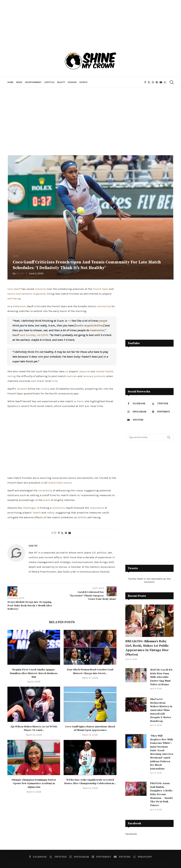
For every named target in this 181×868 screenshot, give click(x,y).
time (55, 381)
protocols (100, 376)
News (19, 82)
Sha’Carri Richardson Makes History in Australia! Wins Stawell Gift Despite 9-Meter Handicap (162, 707)
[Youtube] (161, 82)
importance (97, 508)
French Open (101, 289)
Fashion (72, 82)
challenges (29, 508)
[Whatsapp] (165, 82)
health (37, 513)
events (68, 483)
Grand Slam (56, 483)
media (79, 325)
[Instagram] (153, 82)
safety (51, 513)
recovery (88, 376)
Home (10, 82)
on (67, 371)
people (103, 321)
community (104, 306)
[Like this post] (55, 533)
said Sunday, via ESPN (34, 335)
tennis (11, 294)
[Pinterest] (157, 82)
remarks (22, 389)
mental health (105, 371)
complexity (45, 490)
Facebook (131, 822)
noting (12, 376)
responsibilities (94, 325)
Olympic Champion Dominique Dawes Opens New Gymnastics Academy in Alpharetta (34, 784)
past (34, 381)
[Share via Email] (70, 533)
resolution (59, 508)
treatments (97, 330)
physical (85, 371)
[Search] (171, 82)
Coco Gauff (14, 289)
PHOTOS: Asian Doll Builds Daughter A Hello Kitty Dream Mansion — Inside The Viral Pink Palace (161, 783)
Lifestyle (49, 82)
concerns (40, 289)
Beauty (61, 82)
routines (72, 376)
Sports (83, 82)
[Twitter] (149, 82)
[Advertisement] (90, 119)
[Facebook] (145, 82)
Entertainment (33, 82)
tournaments (24, 294)
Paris (80, 401)
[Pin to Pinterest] (66, 533)
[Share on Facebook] (59, 533)
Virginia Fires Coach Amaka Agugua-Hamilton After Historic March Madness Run (34, 673)
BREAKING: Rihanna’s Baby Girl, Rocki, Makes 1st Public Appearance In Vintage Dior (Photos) (147, 648)
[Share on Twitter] (62, 533)
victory (45, 389)
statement (19, 306)
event (47, 500)
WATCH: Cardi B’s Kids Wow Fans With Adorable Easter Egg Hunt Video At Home (160, 677)
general (41, 294)
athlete (82, 517)
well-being (14, 298)
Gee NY (20, 273)
